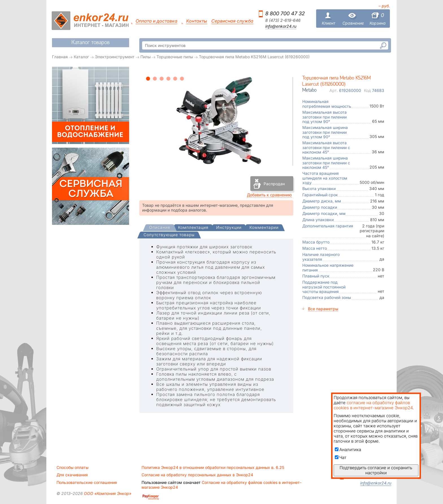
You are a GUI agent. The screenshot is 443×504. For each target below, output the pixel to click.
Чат (341, 457)
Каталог (81, 57)
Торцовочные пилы (175, 57)
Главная (60, 57)
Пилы (146, 57)
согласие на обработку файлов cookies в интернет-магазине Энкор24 (373, 405)
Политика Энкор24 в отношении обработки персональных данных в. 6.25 (213, 468)
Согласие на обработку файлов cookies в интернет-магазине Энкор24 (221, 485)
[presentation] (160, 228)
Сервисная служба (232, 21)
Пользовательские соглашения (87, 483)
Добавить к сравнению (269, 195)
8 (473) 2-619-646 (283, 20)
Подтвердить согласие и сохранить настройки (376, 470)
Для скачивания (72, 475)
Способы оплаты (72, 468)
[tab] (160, 228)
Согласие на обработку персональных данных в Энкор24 (197, 475)
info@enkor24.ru (281, 26)
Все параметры (323, 309)
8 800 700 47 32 (285, 13)
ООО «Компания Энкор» (107, 493)
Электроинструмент (115, 57)
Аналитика (348, 450)
